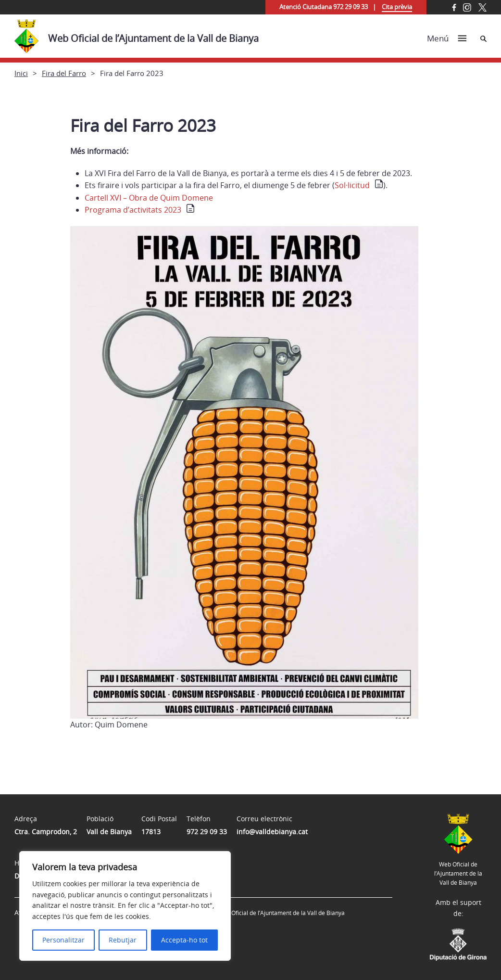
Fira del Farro (64, 73)
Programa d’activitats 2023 (133, 210)
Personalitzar (63, 940)
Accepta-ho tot (184, 940)
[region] (125, 906)
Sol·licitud (352, 185)
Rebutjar (123, 940)
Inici (21, 73)
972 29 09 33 (207, 832)
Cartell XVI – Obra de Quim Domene (149, 198)
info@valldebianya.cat (272, 832)
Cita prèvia (397, 7)
